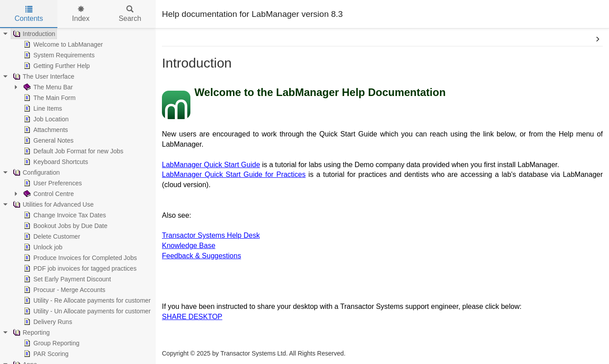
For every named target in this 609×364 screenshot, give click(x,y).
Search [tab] (130, 14)
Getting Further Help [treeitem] (56, 66)
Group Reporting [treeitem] (51, 343)
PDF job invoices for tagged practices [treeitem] (79, 268)
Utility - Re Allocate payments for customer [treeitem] (86, 300)
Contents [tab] (29, 14)
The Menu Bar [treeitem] (47, 87)
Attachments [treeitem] (45, 130)
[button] (597, 40)
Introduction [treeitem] (33, 34)
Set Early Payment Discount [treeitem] (66, 279)
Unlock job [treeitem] (42, 247)
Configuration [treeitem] (35, 172)
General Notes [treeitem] (48, 140)
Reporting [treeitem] (30, 332)
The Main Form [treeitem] (49, 98)
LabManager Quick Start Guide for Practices (234, 174)
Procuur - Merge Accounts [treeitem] (64, 290)
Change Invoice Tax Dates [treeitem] (64, 215)
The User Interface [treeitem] (43, 76)
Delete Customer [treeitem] (51, 236)
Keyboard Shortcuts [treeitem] (55, 162)
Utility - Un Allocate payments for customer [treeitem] (86, 311)
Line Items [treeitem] (42, 108)
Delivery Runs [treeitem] (47, 322)
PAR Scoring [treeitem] (45, 354)
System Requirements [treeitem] (58, 55)
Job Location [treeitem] (45, 119)
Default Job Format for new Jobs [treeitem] (73, 151)
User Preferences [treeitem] (52, 183)
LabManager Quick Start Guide (211, 165)
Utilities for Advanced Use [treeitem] (52, 204)
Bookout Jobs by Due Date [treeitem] (65, 226)
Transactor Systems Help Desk (211, 235)
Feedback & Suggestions (202, 256)
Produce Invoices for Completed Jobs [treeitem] (79, 258)
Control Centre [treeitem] (48, 194)
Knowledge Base (189, 246)
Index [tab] (81, 14)
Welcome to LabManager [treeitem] (62, 44)
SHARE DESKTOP (192, 317)
